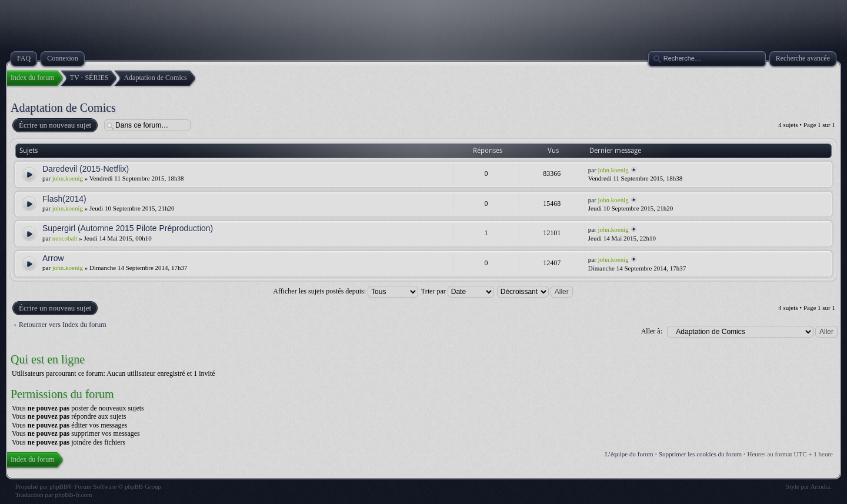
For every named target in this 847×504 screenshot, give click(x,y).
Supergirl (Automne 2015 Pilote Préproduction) (128, 228)
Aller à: (652, 331)
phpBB (59, 486)
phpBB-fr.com (73, 495)
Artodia (821, 486)
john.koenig (68, 178)
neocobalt (65, 238)
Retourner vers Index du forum (63, 325)
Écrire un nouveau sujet (54, 125)
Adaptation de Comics (63, 108)
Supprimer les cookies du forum (700, 454)
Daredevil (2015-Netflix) (86, 169)
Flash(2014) (64, 199)
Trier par (458, 291)
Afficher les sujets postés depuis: (346, 291)
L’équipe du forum (629, 454)
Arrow (53, 258)
